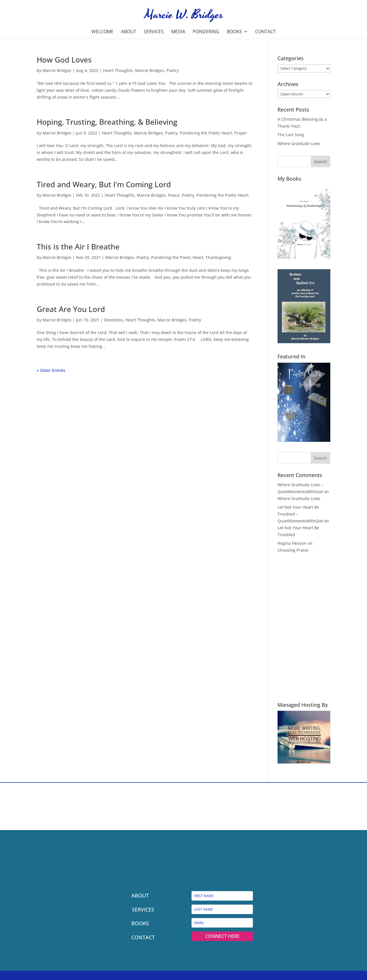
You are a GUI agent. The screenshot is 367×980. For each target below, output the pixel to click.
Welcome (103, 32)
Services (154, 32)
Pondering (206, 32)
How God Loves (64, 60)
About (129, 32)
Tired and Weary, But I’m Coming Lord (104, 184)
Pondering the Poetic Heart (206, 133)
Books (234, 32)
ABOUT (140, 895)
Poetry (172, 70)
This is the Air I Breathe (78, 247)
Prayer (241, 133)
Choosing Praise (293, 550)
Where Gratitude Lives (299, 144)
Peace (174, 195)
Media (178, 32)
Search (321, 162)
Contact (266, 32)
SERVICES (143, 909)
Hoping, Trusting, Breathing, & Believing (107, 122)
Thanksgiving (218, 257)
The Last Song (291, 135)
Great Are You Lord (71, 309)
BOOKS (140, 923)
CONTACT (143, 937)
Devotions (114, 320)
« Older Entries (51, 370)
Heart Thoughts (118, 70)
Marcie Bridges (57, 70)
